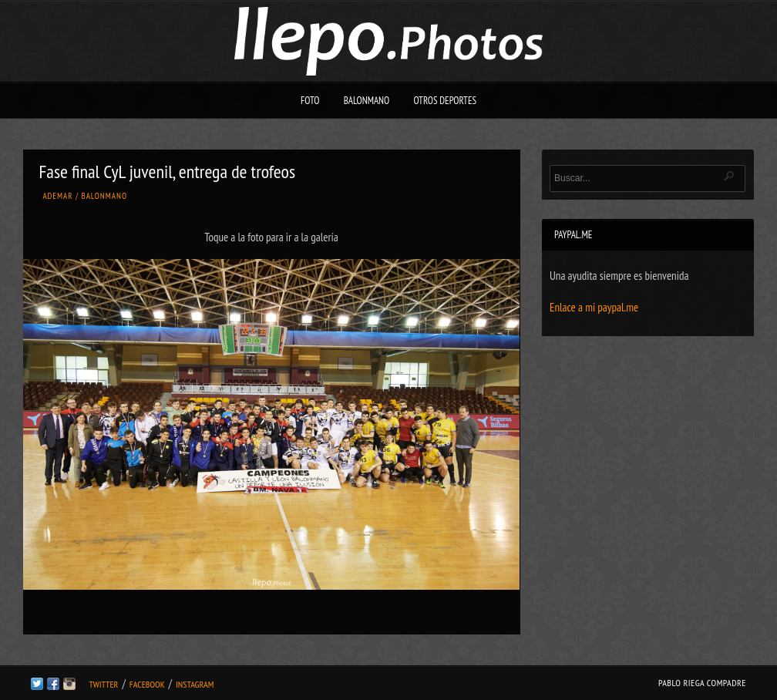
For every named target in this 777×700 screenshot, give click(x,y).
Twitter (103, 684)
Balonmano (367, 101)
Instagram (195, 684)
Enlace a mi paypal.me (594, 307)
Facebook (147, 684)
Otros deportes (445, 101)
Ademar (57, 196)
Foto (310, 101)
